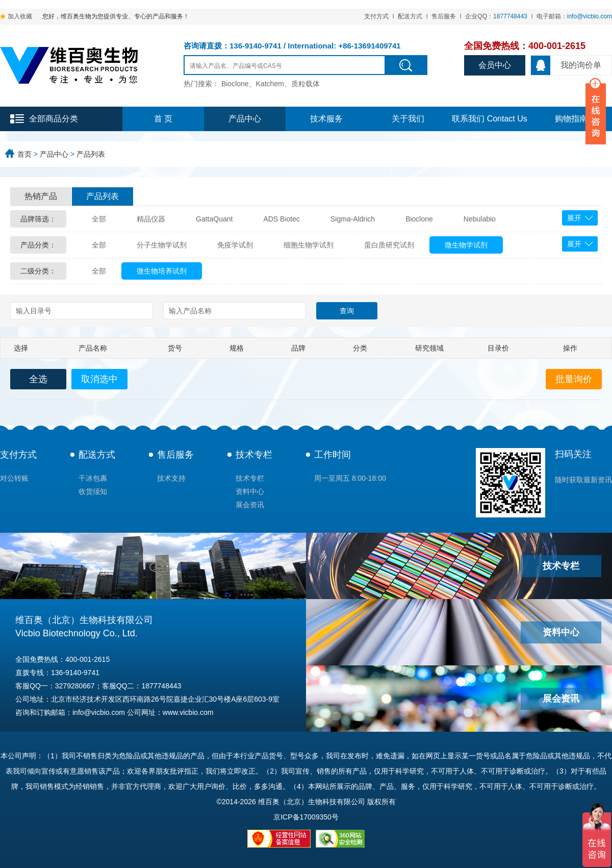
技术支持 (171, 478)
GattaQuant (214, 219)
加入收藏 (20, 16)
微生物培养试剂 (162, 271)
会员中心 (495, 65)
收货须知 (93, 491)
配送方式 (410, 16)
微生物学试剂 (466, 245)
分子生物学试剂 (162, 245)
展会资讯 (250, 505)
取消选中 (99, 379)
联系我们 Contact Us (490, 119)
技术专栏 (254, 455)
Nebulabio (480, 219)
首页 (24, 154)
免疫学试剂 (235, 245)
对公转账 (14, 478)
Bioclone (419, 219)
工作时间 (333, 455)
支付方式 (376, 16)
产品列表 (91, 154)
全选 (38, 379)
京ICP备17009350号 (306, 817)
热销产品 (41, 196)
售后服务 (444, 16)
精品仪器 (151, 219)
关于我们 (408, 119)
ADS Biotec (282, 219)
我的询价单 (566, 65)
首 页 (163, 119)
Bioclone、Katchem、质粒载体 (271, 84)
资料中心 (250, 491)
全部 (99, 219)
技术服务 (326, 119)
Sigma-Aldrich (353, 219)
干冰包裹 (93, 478)
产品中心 (245, 119)
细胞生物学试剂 (309, 245)
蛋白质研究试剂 (389, 245)
